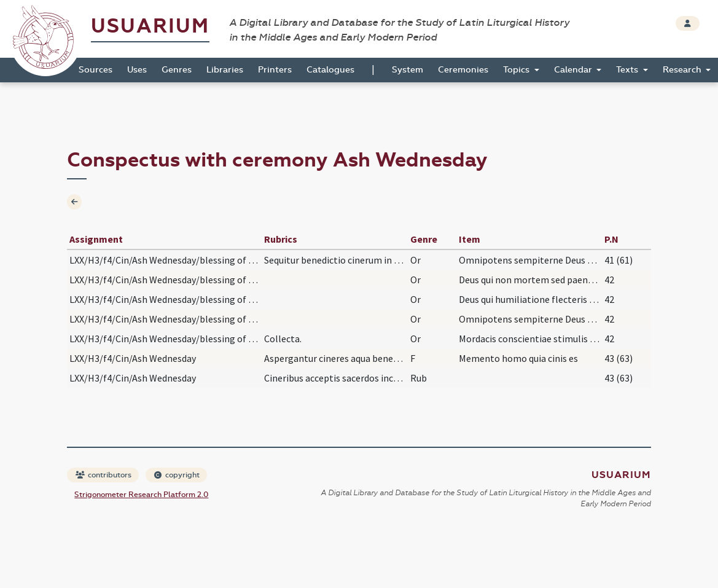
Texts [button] (628, 70)
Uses (137, 70)
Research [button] (683, 70)
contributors (103, 475)
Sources (96, 70)
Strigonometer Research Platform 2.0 (141, 495)
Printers (275, 70)
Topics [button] (517, 70)
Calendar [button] (574, 70)
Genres (177, 70)
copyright (177, 475)
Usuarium (150, 26)
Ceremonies (463, 70)
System (408, 70)
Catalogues (330, 70)
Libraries (225, 70)
